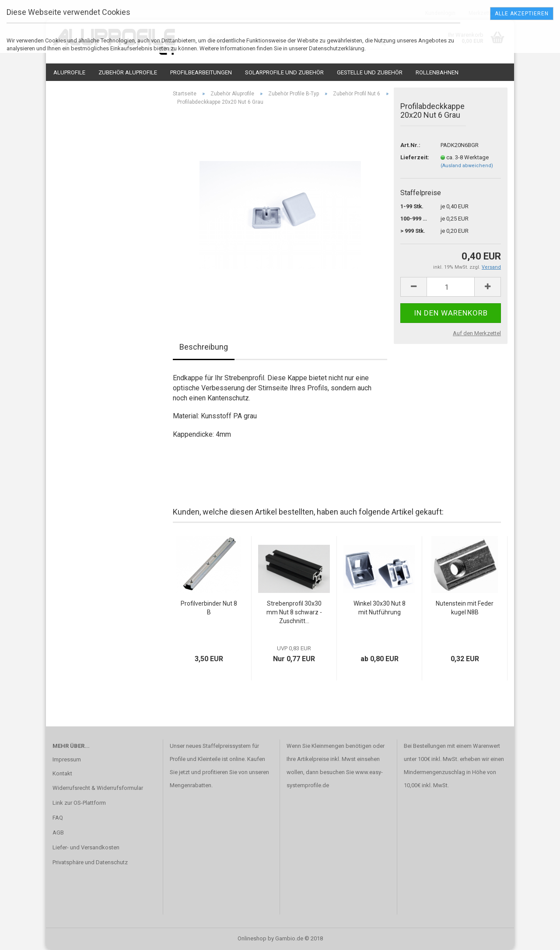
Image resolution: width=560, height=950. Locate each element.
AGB (58, 833)
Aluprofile (69, 72)
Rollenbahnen (437, 72)
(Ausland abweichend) (467, 166)
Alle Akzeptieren (522, 14)
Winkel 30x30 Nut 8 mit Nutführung (380, 608)
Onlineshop (252, 938)
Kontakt (62, 773)
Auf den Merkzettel (477, 333)
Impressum (67, 759)
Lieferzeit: (414, 157)
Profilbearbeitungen (201, 72)
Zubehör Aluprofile (128, 72)
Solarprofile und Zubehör (284, 72)
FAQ (58, 818)
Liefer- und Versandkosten (86, 847)
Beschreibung (204, 347)
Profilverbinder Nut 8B (209, 608)
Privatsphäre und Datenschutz (90, 862)
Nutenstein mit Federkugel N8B (465, 608)
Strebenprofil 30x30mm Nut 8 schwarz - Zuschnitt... (294, 612)
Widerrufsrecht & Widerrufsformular (98, 788)
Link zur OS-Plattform (79, 803)
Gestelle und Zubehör (370, 72)
